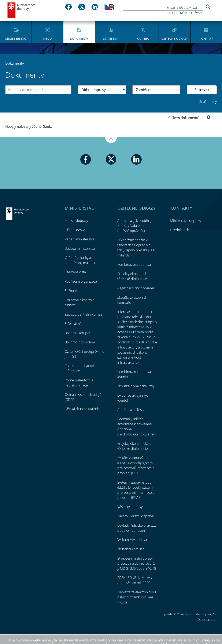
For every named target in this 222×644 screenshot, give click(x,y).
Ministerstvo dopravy (22, 10)
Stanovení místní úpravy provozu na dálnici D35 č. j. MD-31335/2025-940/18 (137, 563)
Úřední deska (75, 230)
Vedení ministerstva (79, 239)
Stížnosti (71, 291)
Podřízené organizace (81, 281)
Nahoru (111, 140)
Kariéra (143, 39)
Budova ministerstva (80, 248)
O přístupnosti (207, 619)
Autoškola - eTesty (131, 410)
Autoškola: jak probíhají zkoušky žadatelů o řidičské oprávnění (135, 226)
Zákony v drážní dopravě (136, 516)
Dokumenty (79, 39)
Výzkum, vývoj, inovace (134, 540)
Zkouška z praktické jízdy (136, 386)
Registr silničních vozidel (136, 288)
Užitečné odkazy (175, 39)
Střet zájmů (73, 324)
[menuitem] (16, 32)
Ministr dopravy (76, 221)
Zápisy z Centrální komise (84, 314)
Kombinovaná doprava (134, 264)
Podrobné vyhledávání (186, 13)
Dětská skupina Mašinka (83, 409)
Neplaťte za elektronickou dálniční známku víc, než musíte (137, 597)
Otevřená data (75, 272)
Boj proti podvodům (80, 342)
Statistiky (111, 39)
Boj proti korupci (77, 333)
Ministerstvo (16, 39)
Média (48, 39)
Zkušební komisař (131, 549)
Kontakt (206, 39)
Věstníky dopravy (130, 507)
